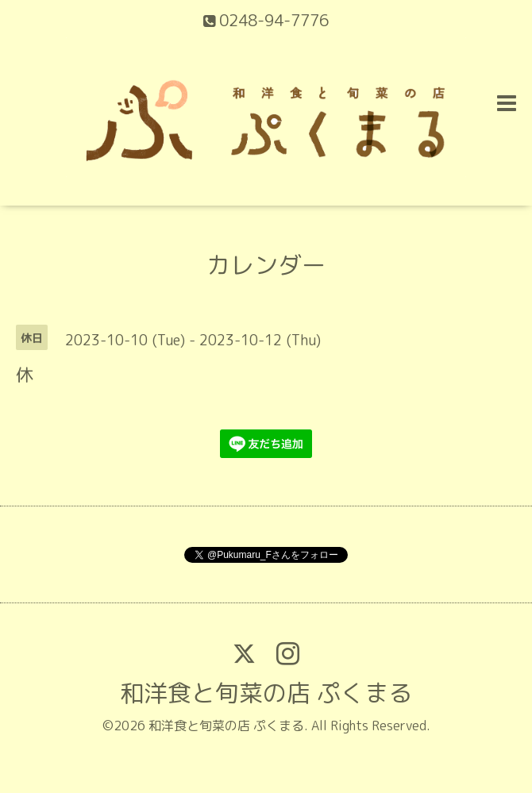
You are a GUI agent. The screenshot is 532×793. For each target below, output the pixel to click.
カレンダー (266, 265)
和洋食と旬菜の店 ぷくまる (266, 693)
